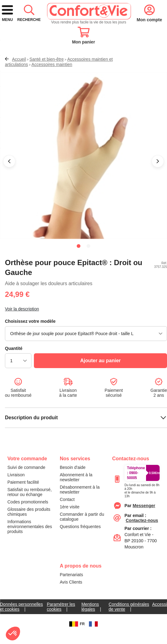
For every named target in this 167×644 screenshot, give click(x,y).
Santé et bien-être (46, 77)
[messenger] (144, 523)
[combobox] (83, 53)
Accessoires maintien (52, 82)
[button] (9, 179)
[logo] (64, 28)
